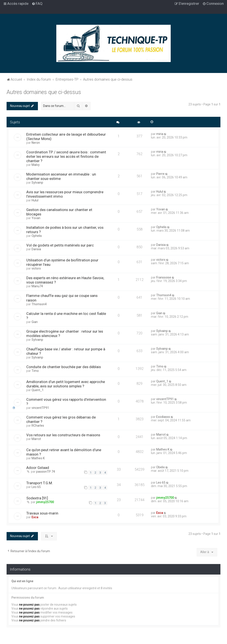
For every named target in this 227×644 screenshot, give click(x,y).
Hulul (35, 200)
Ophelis (37, 236)
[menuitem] (37, 4)
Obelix (160, 467)
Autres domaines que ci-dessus (44, 92)
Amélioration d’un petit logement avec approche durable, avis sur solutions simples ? (66, 384)
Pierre (160, 174)
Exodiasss (163, 417)
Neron (36, 143)
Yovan (36, 218)
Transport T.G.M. (40, 483)
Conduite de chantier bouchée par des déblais (64, 367)
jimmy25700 (45, 502)
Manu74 (37, 286)
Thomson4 (39, 304)
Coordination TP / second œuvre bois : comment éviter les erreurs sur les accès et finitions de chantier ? (66, 156)
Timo (35, 371)
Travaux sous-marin (42, 513)
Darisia (36, 249)
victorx (36, 268)
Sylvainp (37, 183)
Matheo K (38, 458)
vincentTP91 (40, 408)
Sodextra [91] (37, 498)
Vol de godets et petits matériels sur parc (60, 245)
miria (160, 134)
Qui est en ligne (22, 581)
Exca (35, 517)
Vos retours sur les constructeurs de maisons (63, 435)
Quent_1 (38, 390)
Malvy (36, 165)
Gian (35, 322)
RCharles (38, 426)
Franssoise (164, 277)
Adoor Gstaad (38, 468)
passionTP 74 (46, 472)
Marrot (36, 439)
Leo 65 (36, 487)
